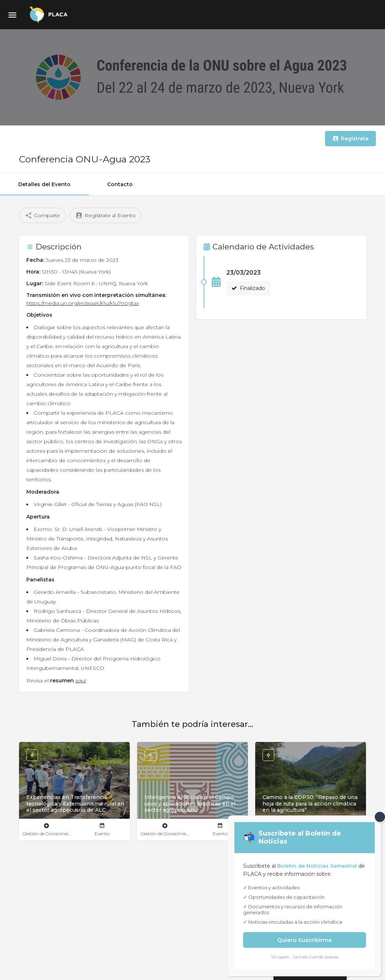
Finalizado (248, 288)
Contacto (120, 184)
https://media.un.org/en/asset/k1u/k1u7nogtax (83, 303)
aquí (81, 681)
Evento (102, 834)
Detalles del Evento (44, 184)
